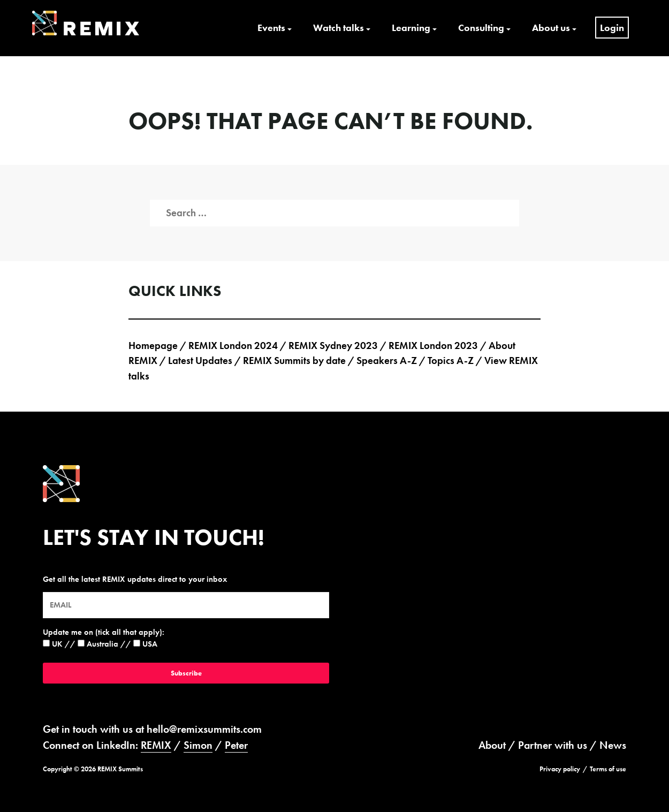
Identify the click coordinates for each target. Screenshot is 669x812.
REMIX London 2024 (233, 346)
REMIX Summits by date (294, 361)
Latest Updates (200, 361)
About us (551, 28)
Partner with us (553, 745)
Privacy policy (560, 769)
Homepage (153, 346)
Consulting (481, 28)
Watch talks (339, 28)
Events (271, 28)
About (492, 745)
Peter (236, 745)
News (613, 745)
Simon (198, 745)
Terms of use (608, 769)
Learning (411, 28)
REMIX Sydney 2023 (333, 346)
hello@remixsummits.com (204, 729)
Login (612, 28)
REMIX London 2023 (433, 346)
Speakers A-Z (387, 361)
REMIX (156, 745)
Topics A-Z (451, 361)
